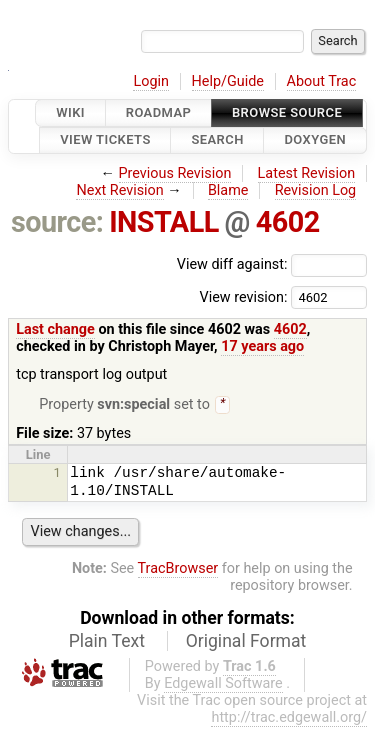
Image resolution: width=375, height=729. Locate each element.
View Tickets (105, 140)
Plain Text (107, 643)
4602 (288, 222)
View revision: (243, 296)
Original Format (246, 643)
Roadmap (159, 112)
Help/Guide (228, 81)
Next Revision (119, 190)
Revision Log (316, 190)
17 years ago (262, 346)
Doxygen (315, 140)
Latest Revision (307, 173)
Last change (55, 329)
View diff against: (272, 264)
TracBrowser (178, 570)
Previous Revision (175, 173)
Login (151, 81)
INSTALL (164, 222)
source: (57, 222)
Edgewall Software (223, 685)
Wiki (70, 112)
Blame (228, 190)
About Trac (322, 81)
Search (217, 140)
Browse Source (287, 112)
